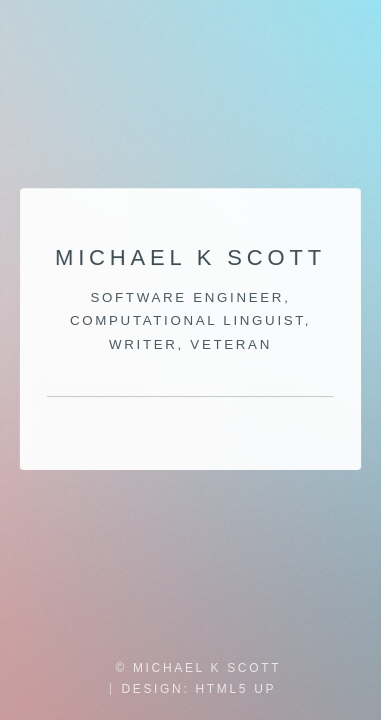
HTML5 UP (235, 689)
